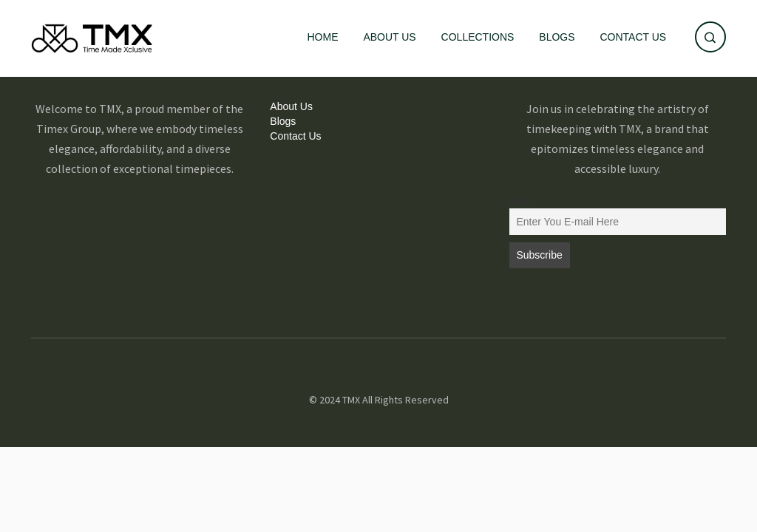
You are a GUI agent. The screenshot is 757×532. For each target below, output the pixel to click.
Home (323, 37)
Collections (478, 37)
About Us (389, 37)
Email (521, 201)
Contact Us (633, 37)
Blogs (557, 37)
